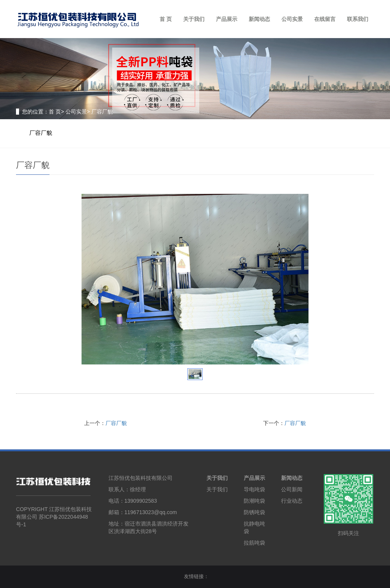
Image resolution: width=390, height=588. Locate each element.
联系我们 (358, 19)
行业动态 (292, 501)
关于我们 (194, 19)
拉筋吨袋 (254, 543)
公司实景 (292, 19)
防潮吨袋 (254, 501)
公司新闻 (292, 489)
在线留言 (325, 19)
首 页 (166, 19)
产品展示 (227, 19)
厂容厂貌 (41, 133)
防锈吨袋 (254, 512)
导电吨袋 (254, 489)
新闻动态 (259, 19)
